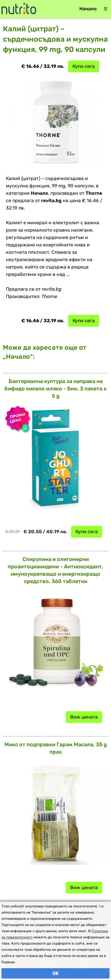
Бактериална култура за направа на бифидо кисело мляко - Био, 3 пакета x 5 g (55, 389)
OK (56, 973)
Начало (88, 9)
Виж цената (84, 717)
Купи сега (84, 66)
